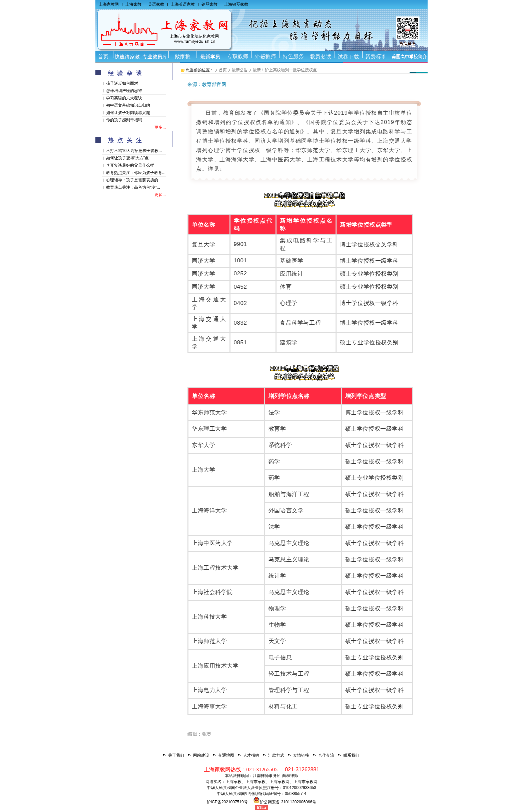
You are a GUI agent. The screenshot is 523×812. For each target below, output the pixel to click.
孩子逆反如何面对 (122, 83)
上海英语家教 (183, 4)
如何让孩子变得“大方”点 (127, 158)
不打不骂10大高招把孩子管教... (134, 151)
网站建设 (201, 755)
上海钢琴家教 (236, 4)
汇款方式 (276, 755)
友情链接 (301, 755)
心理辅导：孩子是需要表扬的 (132, 180)
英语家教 (156, 4)
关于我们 (176, 755)
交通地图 (226, 755)
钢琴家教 (209, 4)
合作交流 (326, 755)
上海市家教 (255, 782)
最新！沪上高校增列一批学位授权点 (285, 70)
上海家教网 (109, 4)
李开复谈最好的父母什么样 (130, 165)
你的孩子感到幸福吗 (124, 120)
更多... (160, 127)
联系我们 (351, 755)
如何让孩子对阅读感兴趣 (128, 113)
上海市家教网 (306, 782)
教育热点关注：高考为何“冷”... (133, 187)
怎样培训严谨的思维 (124, 91)
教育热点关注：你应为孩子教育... (136, 173)
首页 (223, 70)
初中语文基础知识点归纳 (128, 105)
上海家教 (133, 4)
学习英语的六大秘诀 (124, 98)
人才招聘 (251, 755)
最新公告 (240, 70)
